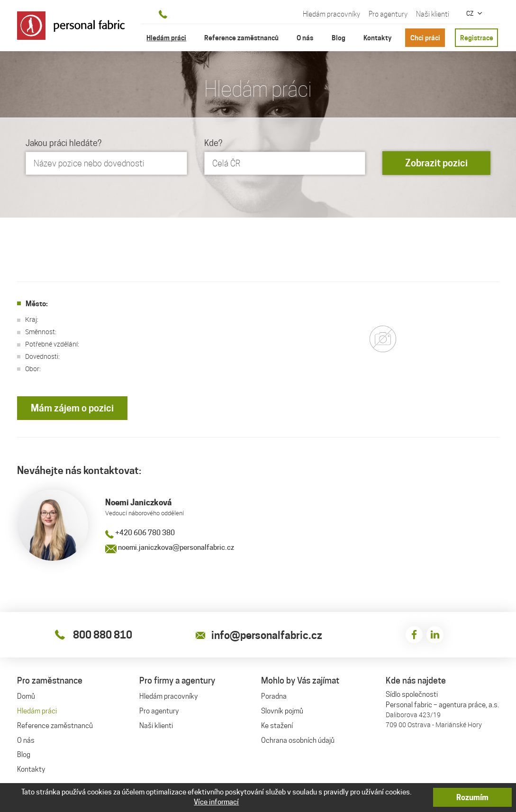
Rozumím (472, 798)
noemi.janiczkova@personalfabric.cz (170, 547)
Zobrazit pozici (436, 163)
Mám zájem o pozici (72, 408)
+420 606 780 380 (140, 533)
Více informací (216, 802)
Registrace (477, 38)
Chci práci (425, 38)
